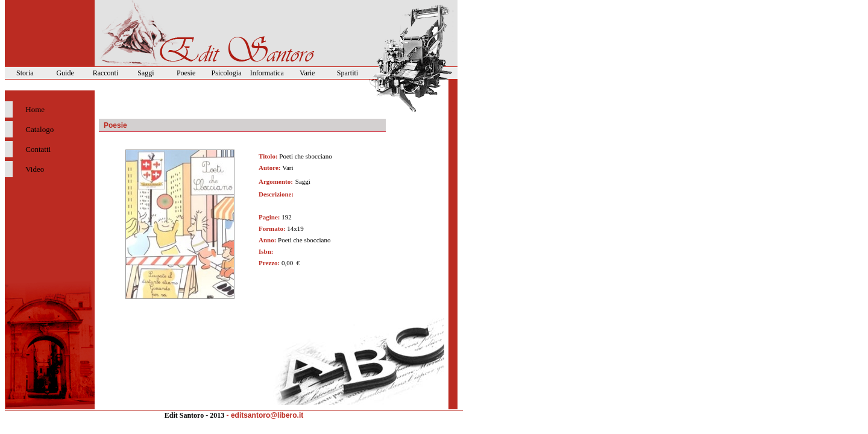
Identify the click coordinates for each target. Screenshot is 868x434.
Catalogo (39, 129)
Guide (65, 73)
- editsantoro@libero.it (265, 415)
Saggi (146, 73)
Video (35, 169)
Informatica (267, 73)
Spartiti (348, 73)
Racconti (106, 73)
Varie (307, 73)
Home (35, 109)
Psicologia (227, 73)
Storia (25, 73)
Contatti (38, 149)
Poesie (186, 73)
